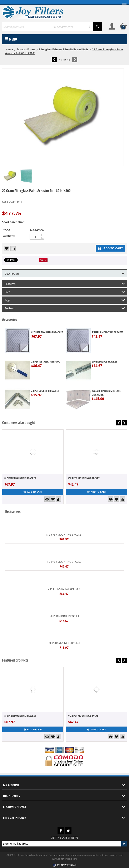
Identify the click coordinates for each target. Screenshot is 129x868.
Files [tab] (65, 292)
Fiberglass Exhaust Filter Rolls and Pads (64, 49)
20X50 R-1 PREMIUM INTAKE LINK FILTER (106, 393)
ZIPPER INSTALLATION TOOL (46, 361)
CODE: (7, 230)
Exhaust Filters (26, 49)
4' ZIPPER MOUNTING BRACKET (108, 332)
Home (9, 49)
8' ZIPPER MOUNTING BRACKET (47, 332)
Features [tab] (65, 283)
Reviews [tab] (65, 308)
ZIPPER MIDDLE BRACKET (104, 361)
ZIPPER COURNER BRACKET (45, 391)
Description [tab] (65, 273)
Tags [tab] (65, 300)
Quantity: (9, 236)
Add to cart (110, 248)
